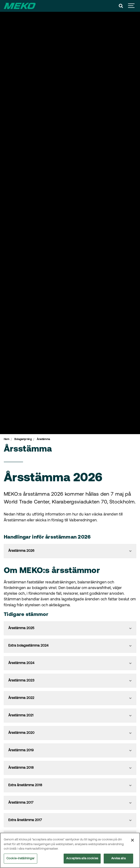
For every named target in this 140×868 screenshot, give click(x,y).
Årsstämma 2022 (70, 698)
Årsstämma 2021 (70, 716)
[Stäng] (132, 841)
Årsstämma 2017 (70, 803)
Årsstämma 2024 (70, 663)
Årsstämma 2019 (70, 750)
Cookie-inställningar (21, 859)
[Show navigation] (132, 6)
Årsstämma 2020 (70, 733)
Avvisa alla (118, 859)
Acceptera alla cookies (82, 859)
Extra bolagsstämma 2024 (70, 646)
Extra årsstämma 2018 (70, 785)
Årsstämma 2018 (70, 768)
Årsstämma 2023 (70, 681)
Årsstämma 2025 (70, 628)
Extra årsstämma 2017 (70, 820)
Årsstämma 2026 (70, 551)
